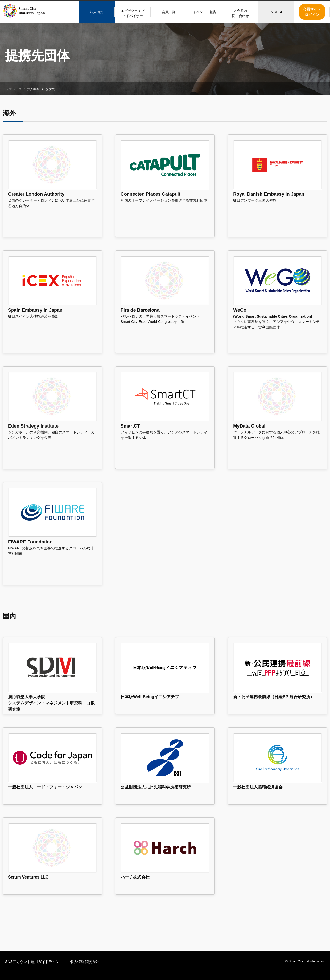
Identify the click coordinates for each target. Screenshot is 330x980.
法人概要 (97, 12)
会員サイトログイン (312, 12)
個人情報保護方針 (85, 962)
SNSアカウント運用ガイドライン (32, 962)
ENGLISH (276, 12)
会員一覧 (169, 12)
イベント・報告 (205, 12)
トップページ (12, 89)
